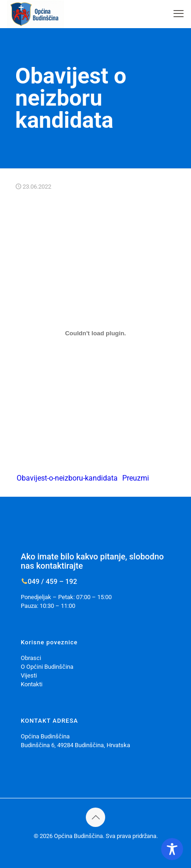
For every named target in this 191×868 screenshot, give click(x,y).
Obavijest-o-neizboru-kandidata (67, 478)
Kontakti (32, 684)
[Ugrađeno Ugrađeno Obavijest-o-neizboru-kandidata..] (95, 333)
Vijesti (29, 675)
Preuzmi (136, 478)
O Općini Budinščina (47, 667)
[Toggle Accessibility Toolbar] (172, 849)
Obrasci (31, 658)
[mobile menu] (179, 14)
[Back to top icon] (95, 817)
